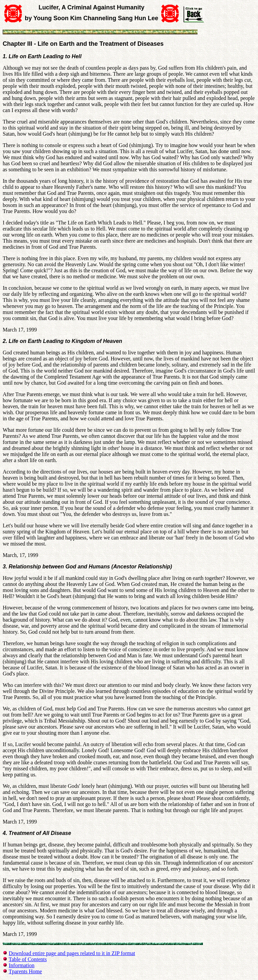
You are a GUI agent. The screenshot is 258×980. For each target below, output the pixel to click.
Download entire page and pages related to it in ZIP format (72, 953)
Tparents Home (25, 971)
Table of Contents (28, 959)
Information (21, 965)
